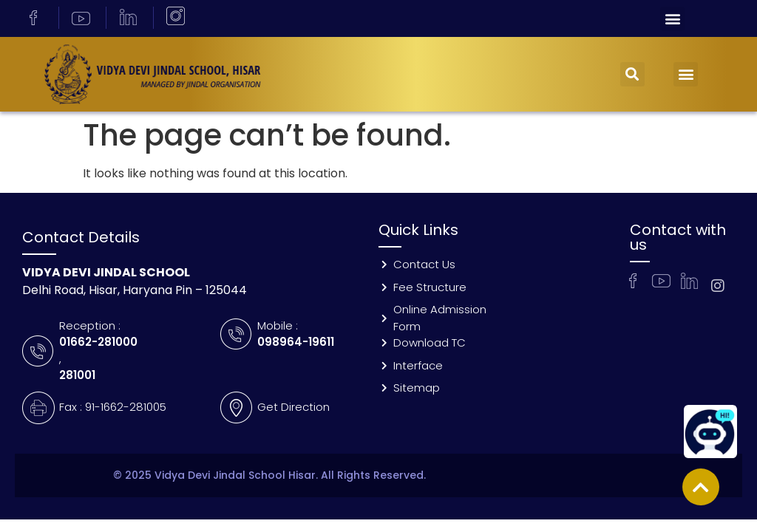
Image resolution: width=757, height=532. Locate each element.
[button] (672, 19)
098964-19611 (296, 342)
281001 (77, 375)
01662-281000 (98, 342)
